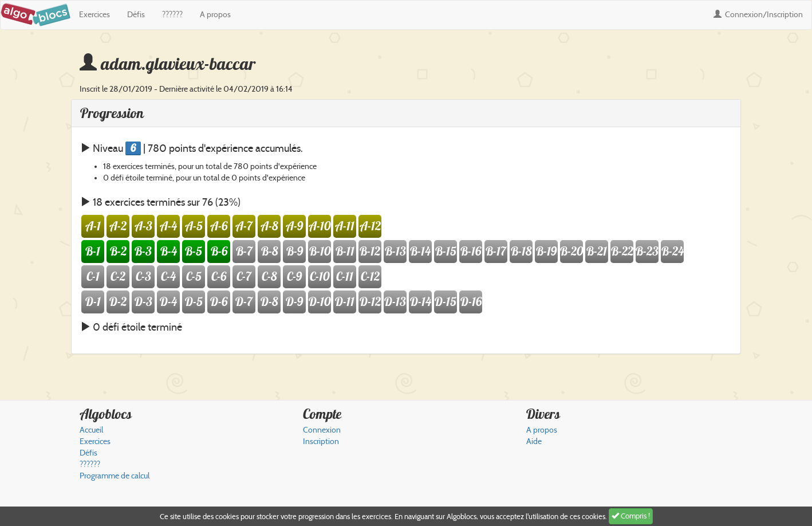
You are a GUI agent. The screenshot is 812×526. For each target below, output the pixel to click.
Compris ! (631, 516)
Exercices (94, 15)
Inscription (321, 441)
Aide (534, 441)
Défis (136, 15)
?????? (172, 15)
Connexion (758, 15)
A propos (215, 15)
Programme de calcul (115, 476)
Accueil (91, 430)
